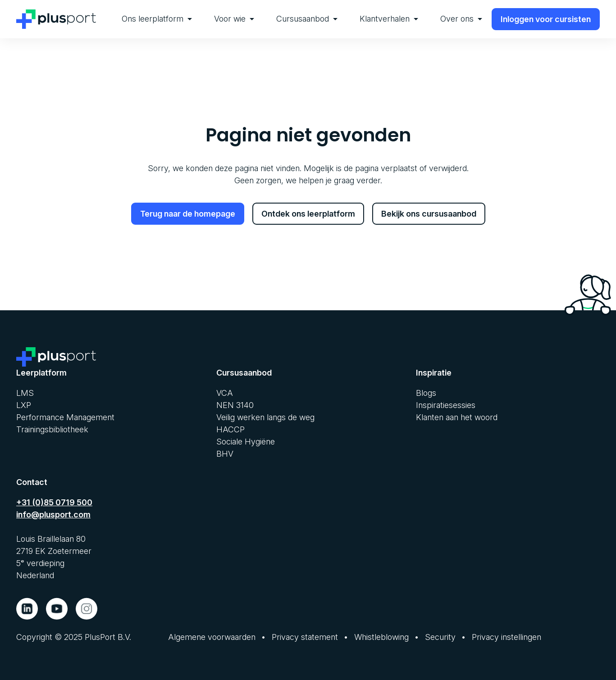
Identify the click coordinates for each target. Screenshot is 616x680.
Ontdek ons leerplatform (308, 214)
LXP (24, 405)
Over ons (461, 19)
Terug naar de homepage (188, 214)
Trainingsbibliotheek (52, 429)
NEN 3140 (235, 405)
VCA (225, 393)
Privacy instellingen (506, 637)
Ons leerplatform (157, 19)
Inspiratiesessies (446, 405)
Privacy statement (305, 637)
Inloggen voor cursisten (546, 19)
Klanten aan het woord (457, 417)
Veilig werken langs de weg (265, 417)
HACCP (230, 429)
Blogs (426, 393)
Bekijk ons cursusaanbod (429, 214)
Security (440, 637)
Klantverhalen (389, 19)
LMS (25, 393)
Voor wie (234, 19)
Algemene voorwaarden (212, 637)
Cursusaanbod (307, 19)
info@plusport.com (53, 515)
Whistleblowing (381, 637)
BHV (225, 454)
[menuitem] (157, 19)
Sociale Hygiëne (246, 442)
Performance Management (65, 417)
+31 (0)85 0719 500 (54, 502)
